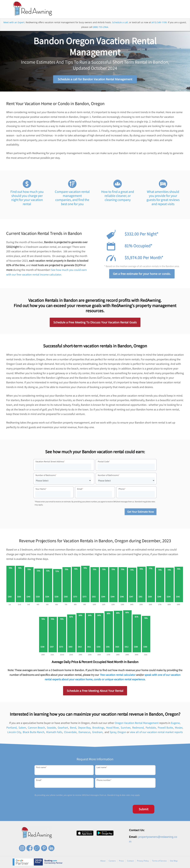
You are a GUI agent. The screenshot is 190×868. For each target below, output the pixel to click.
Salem (22, 728)
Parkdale (151, 728)
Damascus (84, 732)
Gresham (97, 732)
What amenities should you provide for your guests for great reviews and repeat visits (163, 198)
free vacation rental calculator (118, 675)
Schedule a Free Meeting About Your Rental (95, 691)
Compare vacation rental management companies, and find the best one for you (72, 198)
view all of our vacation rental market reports (156, 732)
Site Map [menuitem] (174, 861)
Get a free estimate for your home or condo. (142, 274)
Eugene (175, 723)
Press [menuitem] (121, 861)
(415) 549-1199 (159, 22)
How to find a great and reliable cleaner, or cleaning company (118, 196)
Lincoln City (14, 732)
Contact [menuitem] (130, 861)
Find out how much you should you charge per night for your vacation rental (27, 198)
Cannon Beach (36, 728)
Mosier (179, 728)
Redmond (138, 728)
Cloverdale (70, 732)
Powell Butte (165, 728)
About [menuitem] (103, 861)
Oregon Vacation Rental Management (137, 723)
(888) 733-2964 (101, 27)
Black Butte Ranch (34, 732)
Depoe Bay (84, 728)
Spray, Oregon (118, 732)
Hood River (112, 728)
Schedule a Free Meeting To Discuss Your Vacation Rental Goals (95, 322)
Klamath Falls (54, 732)
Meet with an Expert (14, 22)
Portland (12, 728)
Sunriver (126, 728)
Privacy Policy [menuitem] (143, 861)
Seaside (51, 728)
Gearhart (63, 728)
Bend (73, 728)
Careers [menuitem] (112, 861)
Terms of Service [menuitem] (159, 861)
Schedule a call (120, 22)
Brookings (98, 728)
